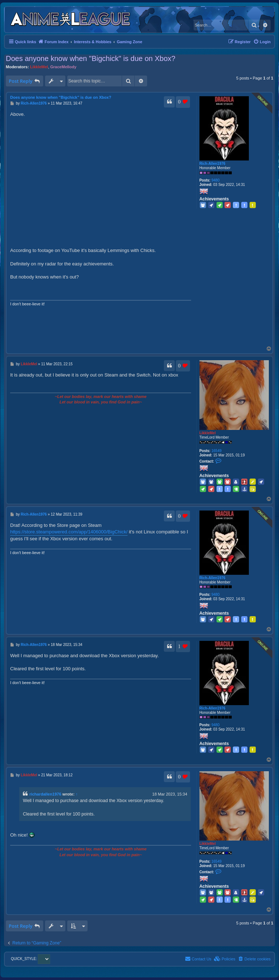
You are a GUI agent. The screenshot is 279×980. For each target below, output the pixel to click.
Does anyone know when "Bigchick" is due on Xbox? (91, 58)
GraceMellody (63, 67)
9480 (215, 180)
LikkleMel (39, 67)
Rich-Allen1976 (213, 164)
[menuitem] (262, 42)
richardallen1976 (45, 794)
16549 (217, 451)
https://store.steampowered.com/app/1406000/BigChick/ (69, 532)
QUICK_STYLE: (31, 959)
